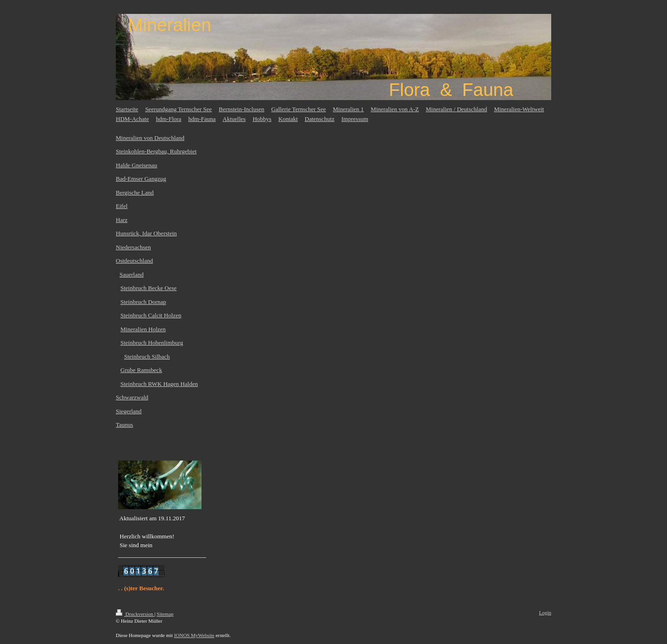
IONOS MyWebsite (194, 635)
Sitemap (165, 614)
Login (545, 612)
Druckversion (135, 614)
